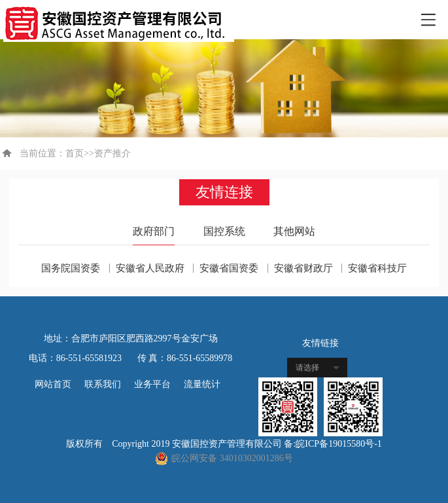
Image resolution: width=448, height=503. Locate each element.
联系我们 (103, 384)
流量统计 (202, 384)
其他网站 (294, 231)
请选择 (307, 368)
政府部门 (154, 231)
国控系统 (224, 231)
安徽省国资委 (229, 268)
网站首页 (53, 384)
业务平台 (152, 384)
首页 (75, 153)
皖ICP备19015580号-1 (338, 444)
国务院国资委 (71, 268)
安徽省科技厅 (377, 268)
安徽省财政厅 (303, 268)
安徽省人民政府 (150, 268)
